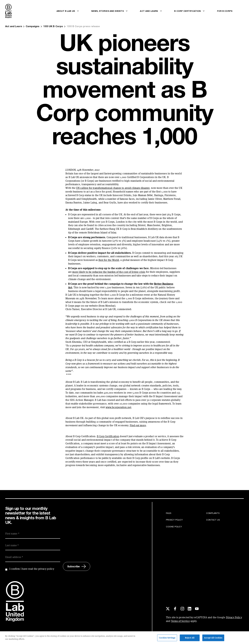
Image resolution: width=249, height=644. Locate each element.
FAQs (168, 513)
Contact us (213, 520)
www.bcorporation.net (118, 407)
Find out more (138, 425)
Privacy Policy (174, 520)
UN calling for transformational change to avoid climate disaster (113, 188)
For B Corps (225, 11)
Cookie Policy (174, 527)
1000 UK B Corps (53, 26)
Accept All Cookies (213, 639)
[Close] (244, 638)
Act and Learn (14, 26)
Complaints (213, 513)
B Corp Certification (108, 436)
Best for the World (109, 260)
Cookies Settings (167, 639)
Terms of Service (180, 621)
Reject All (190, 639)
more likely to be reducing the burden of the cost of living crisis (109, 272)
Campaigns (33, 26)
